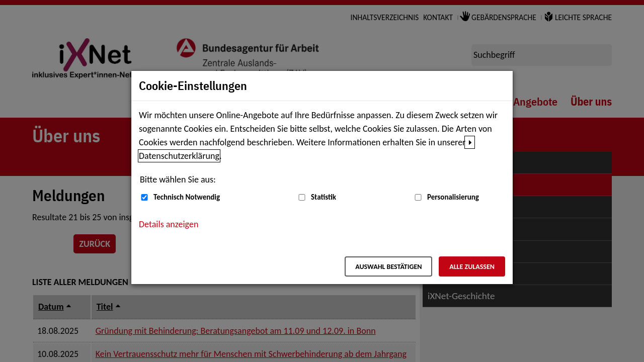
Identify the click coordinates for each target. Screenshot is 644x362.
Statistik (324, 197)
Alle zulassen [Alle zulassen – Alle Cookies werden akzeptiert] (472, 267)
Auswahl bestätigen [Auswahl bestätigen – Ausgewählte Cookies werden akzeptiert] (388, 267)
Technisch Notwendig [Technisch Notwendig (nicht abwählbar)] (187, 197)
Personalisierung (453, 197)
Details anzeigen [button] (169, 224)
